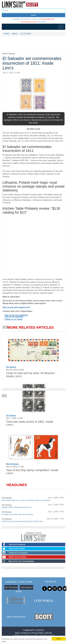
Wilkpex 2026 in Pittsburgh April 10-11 (17, 507)
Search (33, 15)
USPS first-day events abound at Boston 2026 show (22, 521)
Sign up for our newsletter (16, 315)
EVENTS (40, 630)
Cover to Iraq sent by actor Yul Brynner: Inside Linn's (31, 375)
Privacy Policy (38, 633)
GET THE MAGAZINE (11, 587)
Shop (17, 633)
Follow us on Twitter (14, 319)
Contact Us (26, 633)
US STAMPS (26, 34)
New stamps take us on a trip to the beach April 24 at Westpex (26, 500)
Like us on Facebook (14, 317)
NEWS (15, 34)
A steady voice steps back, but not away (17, 514)
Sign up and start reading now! (16, 307)
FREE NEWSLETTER (27, 587)
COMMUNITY (29, 630)
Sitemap (49, 633)
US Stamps (11, 367)
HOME (6, 34)
